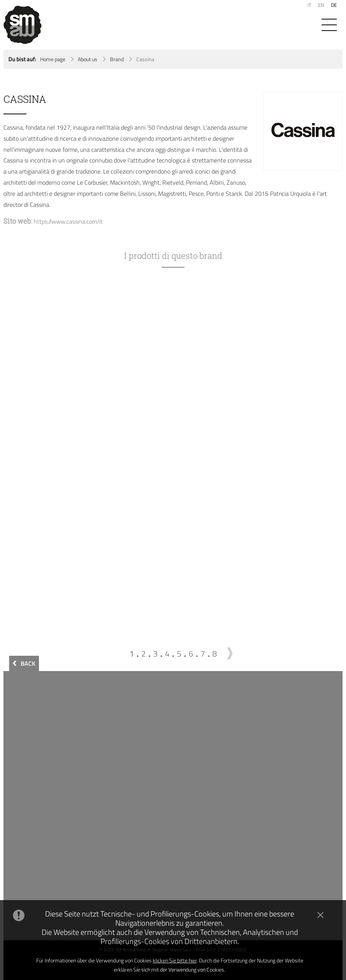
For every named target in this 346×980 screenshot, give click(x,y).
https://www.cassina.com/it (68, 221)
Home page (53, 59)
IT (309, 5)
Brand (117, 59)
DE (334, 5)
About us (88, 59)
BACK (28, 663)
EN (321, 5)
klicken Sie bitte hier (175, 960)
